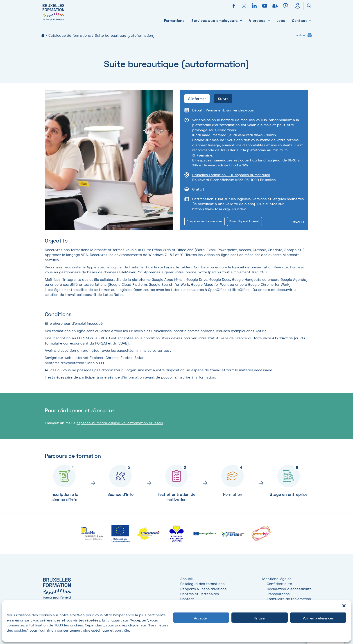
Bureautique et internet (244, 221)
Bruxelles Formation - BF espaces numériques (231, 175)
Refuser (260, 618)
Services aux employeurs (215, 20)
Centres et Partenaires (200, 594)
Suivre (223, 99)
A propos (257, 20)
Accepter (201, 618)
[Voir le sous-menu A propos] (269, 20)
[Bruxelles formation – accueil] (53, 21)
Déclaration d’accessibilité (289, 589)
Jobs (281, 20)
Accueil (43, 35)
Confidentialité (279, 584)
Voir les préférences (318, 618)
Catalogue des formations (202, 584)
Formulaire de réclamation (289, 599)
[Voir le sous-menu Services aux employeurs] (241, 20)
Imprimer (300, 35)
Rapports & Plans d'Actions (203, 589)
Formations (174, 20)
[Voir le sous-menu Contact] (310, 20)
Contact (300, 20)
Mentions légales (277, 579)
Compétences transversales (205, 221)
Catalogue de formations (70, 35)
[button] (344, 606)
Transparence (278, 594)
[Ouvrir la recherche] (307, 6)
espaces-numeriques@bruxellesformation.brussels (120, 423)
